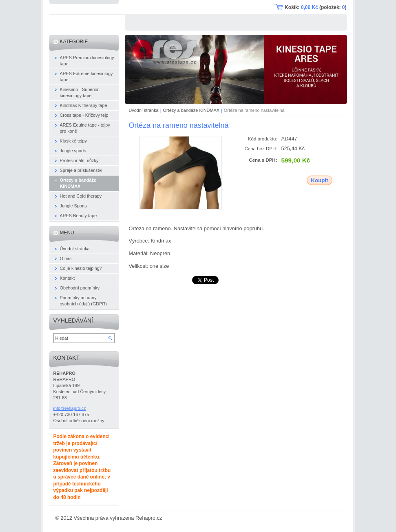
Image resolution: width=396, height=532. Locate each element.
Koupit (319, 180)
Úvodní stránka (144, 110)
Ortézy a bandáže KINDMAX (191, 110)
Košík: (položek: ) (315, 7)
